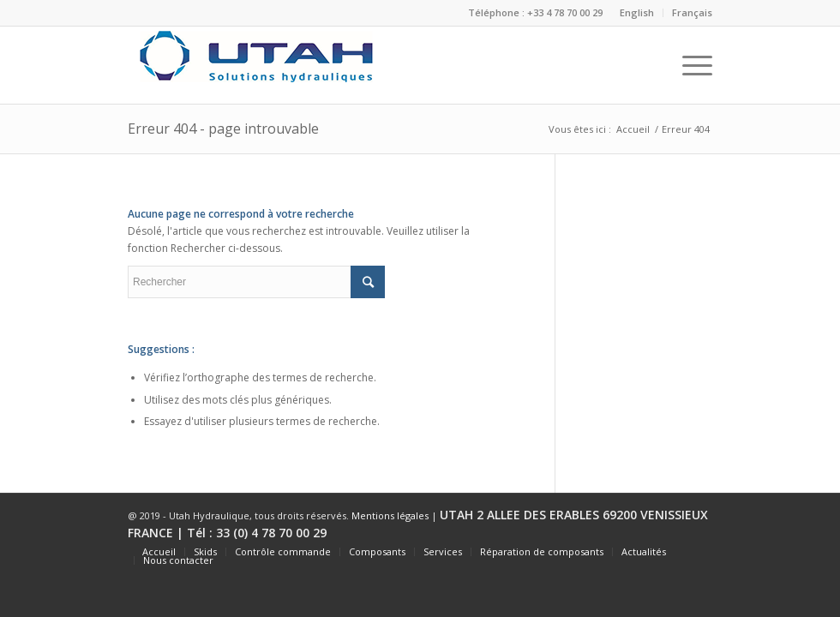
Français (692, 12)
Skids (205, 551)
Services (443, 551)
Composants (377, 551)
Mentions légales (390, 515)
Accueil (633, 129)
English (637, 12)
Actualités (644, 551)
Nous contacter (178, 560)
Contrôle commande (283, 551)
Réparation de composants (542, 551)
